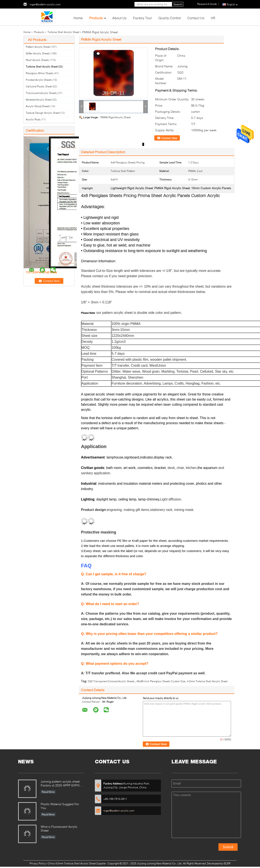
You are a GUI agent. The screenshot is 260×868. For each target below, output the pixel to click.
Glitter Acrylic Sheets (38, 53)
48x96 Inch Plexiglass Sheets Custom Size (161, 681)
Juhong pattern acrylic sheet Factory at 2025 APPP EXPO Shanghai (60, 784)
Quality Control (170, 18)
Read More (48, 792)
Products (96, 18)
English (232, 4)
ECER (227, 863)
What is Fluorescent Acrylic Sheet (59, 828)
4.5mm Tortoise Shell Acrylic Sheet (207, 681)
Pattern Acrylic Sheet (38, 47)
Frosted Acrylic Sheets (39, 80)
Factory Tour (142, 18)
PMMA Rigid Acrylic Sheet (115, 117)
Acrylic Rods (33, 119)
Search (178, 4)
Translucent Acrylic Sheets (41, 93)
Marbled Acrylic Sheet (39, 100)
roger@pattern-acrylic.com (45, 4)
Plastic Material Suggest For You (60, 806)
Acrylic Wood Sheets (38, 106)
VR (213, 18)
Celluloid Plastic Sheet (39, 86)
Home (78, 18)
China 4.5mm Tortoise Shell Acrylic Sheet (72, 863)
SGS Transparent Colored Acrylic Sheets (111, 681)
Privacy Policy (38, 863)
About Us (119, 18)
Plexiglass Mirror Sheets (40, 73)
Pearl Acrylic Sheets (37, 60)
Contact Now (169, 138)
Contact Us (196, 18)
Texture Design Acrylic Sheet (43, 113)
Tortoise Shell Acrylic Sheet (63, 32)
